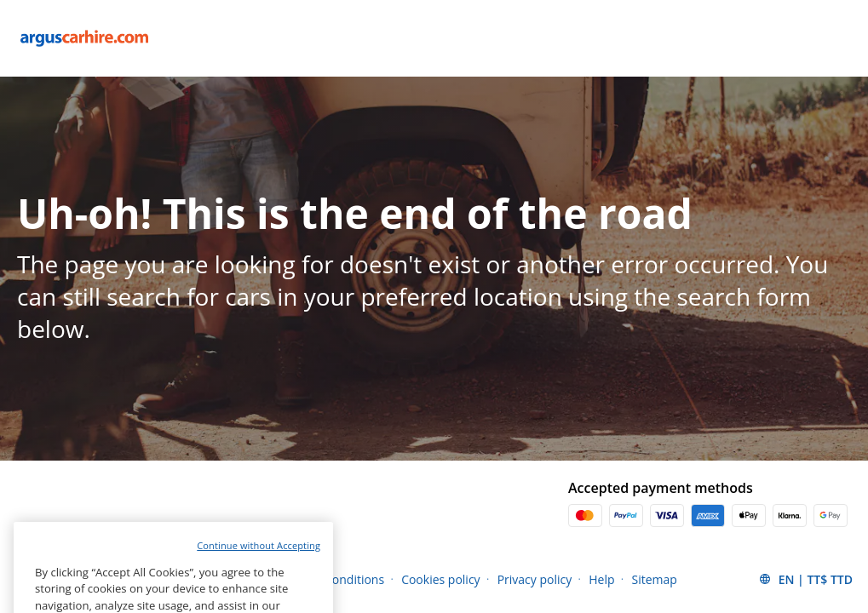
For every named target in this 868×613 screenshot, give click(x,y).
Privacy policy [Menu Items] (535, 579)
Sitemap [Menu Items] (655, 579)
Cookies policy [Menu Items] (441, 579)
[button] (805, 579)
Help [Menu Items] (601, 579)
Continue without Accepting (259, 573)
